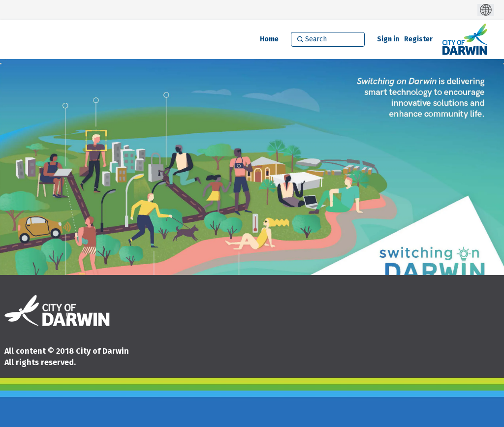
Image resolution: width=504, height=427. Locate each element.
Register (418, 39)
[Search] (328, 39)
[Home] (269, 39)
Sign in (388, 39)
